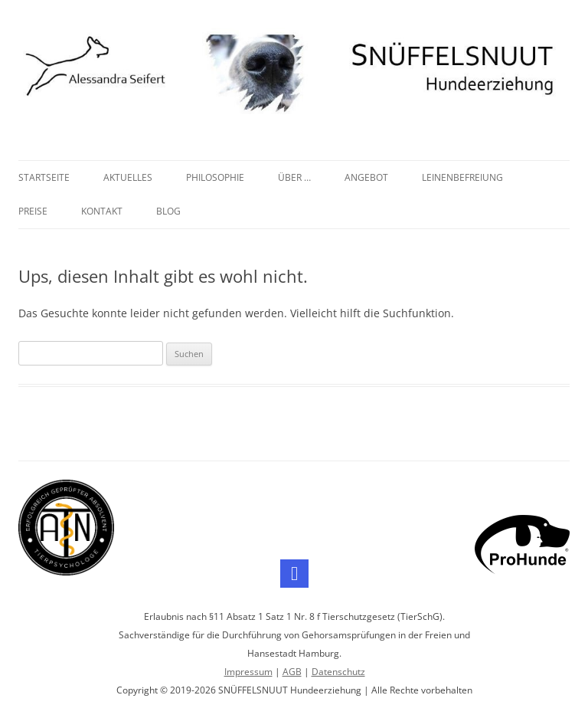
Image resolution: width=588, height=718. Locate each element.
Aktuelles (128, 177)
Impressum (248, 672)
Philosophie (215, 177)
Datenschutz (338, 672)
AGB (292, 672)
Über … (294, 177)
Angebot (366, 177)
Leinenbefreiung (462, 177)
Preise (33, 211)
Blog (168, 211)
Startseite (44, 177)
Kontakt (102, 211)
